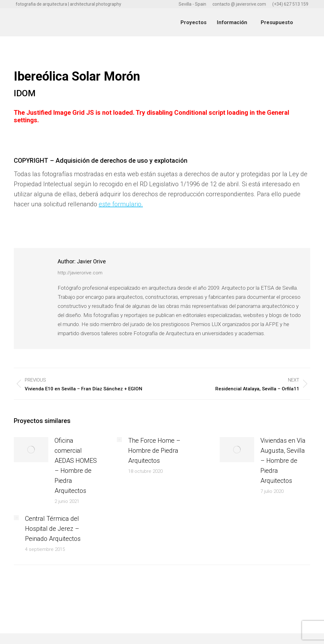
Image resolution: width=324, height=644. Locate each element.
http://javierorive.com (80, 273)
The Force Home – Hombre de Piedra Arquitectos (154, 451)
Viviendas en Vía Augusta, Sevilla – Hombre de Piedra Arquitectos (283, 461)
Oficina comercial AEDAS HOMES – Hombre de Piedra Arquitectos (76, 466)
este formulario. (121, 204)
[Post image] (31, 450)
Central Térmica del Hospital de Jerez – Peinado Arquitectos (53, 529)
